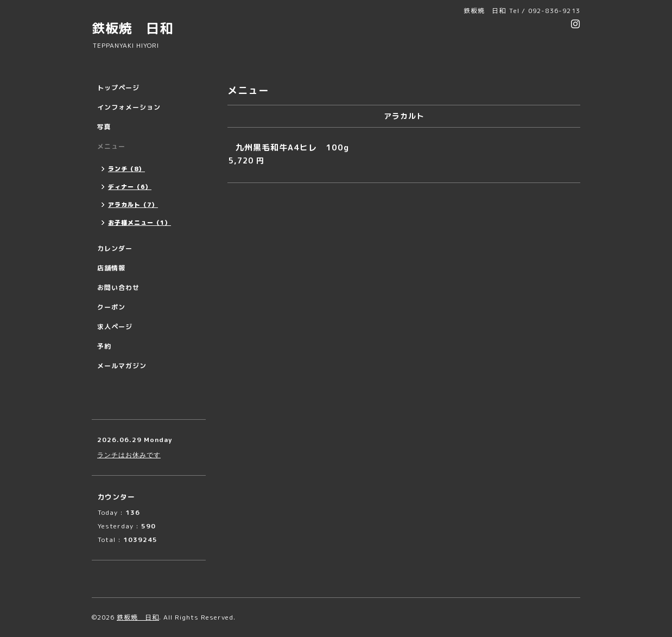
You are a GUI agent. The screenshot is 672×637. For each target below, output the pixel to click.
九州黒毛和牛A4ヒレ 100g (292, 147)
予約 (104, 346)
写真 (104, 127)
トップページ (118, 88)
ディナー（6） (130, 187)
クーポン (111, 307)
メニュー (111, 146)
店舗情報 (111, 268)
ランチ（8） (126, 169)
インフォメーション (129, 107)
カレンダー (115, 248)
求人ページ (115, 327)
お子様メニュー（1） (140, 223)
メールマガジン (122, 366)
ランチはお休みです (129, 455)
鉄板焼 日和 (132, 28)
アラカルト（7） (133, 205)
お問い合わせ (118, 288)
